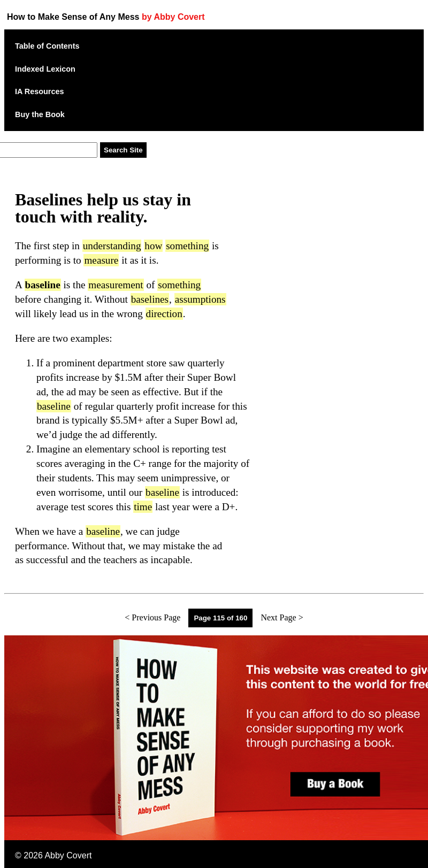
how (153, 246)
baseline (54, 406)
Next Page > (282, 617)
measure (101, 260)
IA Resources (39, 91)
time (143, 507)
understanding (112, 246)
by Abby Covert (173, 17)
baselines (150, 299)
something (187, 246)
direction (164, 314)
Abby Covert (68, 855)
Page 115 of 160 (220, 618)
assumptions (200, 299)
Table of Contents (47, 46)
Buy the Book (40, 114)
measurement (116, 285)
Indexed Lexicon (45, 69)
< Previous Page (152, 617)
